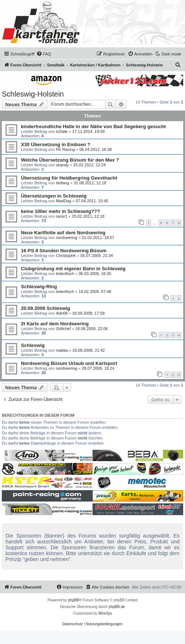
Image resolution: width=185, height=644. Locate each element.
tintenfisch (65, 274)
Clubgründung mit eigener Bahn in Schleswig (73, 269)
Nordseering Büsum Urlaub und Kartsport (69, 363)
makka (62, 350)
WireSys (105, 613)
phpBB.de (117, 607)
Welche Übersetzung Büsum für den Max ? (70, 160)
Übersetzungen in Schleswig (54, 196)
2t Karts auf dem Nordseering (55, 324)
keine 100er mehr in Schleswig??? (60, 211)
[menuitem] (44, 54)
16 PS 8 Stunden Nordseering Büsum (64, 251)
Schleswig (33, 345)
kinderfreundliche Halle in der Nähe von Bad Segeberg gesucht (93, 126)
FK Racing (65, 149)
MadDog (64, 201)
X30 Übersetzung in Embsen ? (56, 144)
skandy (62, 165)
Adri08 (62, 313)
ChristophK (66, 256)
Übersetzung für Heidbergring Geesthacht (69, 178)
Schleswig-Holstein (33, 94)
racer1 (61, 216)
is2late (62, 131)
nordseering (66, 238)
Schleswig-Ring (39, 287)
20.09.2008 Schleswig (46, 308)
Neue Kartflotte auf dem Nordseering (63, 233)
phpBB (73, 600)
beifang (62, 183)
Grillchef (63, 329)
